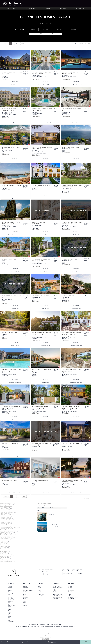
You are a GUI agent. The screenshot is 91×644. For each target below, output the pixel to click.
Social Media (56, 592)
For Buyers (70, 586)
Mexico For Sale (4, 549)
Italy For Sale (3, 547)
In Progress (25, 586)
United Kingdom (11, 593)
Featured (81, 44)
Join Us (39, 593)
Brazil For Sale (3, 560)
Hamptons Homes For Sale (6, 505)
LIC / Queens (11, 599)
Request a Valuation (57, 589)
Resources (80, 8)
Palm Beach (10, 590)
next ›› (23, 43)
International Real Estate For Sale (7, 540)
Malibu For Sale (4, 507)
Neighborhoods (71, 596)
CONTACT (42, 624)
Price (22, 29)
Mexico (9, 609)
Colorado (10, 592)
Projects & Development (58, 588)
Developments (30, 8)
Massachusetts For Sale (5, 534)
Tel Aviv (25, 603)
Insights (55, 590)
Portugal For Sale (4, 541)
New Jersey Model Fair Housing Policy (46, 637)
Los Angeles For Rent (42, 506)
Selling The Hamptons (58, 594)
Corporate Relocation (73, 593)
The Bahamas (11, 619)
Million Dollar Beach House (59, 596)
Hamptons (10, 588)
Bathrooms (46, 29)
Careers (40, 589)
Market (60, 29)
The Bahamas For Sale (5, 559)
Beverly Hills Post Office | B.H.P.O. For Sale (10, 527)
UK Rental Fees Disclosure (46, 639)
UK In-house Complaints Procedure (45, 636)
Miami (9, 594)
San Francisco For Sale (5, 544)
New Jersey (10, 597)
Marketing (63, 8)
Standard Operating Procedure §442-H (46, 635)
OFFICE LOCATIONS (34, 624)
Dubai (9, 618)
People (39, 588)
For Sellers (70, 588)
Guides (70, 594)
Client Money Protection (45, 638)
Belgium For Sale (4, 551)
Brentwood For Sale (5, 516)
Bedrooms (33, 29)
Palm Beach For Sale (4, 530)
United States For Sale (5, 539)
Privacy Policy (41, 596)
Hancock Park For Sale (5, 522)
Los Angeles (10, 589)
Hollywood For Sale (5, 524)
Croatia (9, 615)
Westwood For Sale (5, 517)
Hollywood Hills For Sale (6, 520)
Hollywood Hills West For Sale (7, 512)
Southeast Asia (11, 622)
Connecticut (10, 601)
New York (25, 592)
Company (48, 8)
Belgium (10, 612)
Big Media (55, 593)
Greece (9, 611)
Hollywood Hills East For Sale (7, 529)
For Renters (70, 589)
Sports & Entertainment (73, 592)
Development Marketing (28, 590)
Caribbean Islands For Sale (6, 545)
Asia (24, 604)
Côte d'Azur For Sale (4, 556)
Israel (9, 614)
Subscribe (80, 573)
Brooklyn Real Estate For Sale (6, 535)
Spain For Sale (3, 542)
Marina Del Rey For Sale (6, 519)
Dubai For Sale (3, 557)
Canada (10, 616)
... (19, 43)
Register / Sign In (55, 5)
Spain (9, 604)
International (25, 588)
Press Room (40, 592)
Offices (39, 590)
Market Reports (71, 599)
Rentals (49, 24)
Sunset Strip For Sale (5, 508)
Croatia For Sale (4, 554)
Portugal (10, 603)
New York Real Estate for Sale (6, 537)
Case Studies (26, 589)
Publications (56, 599)
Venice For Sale (4, 513)
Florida (24, 594)
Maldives (25, 605)
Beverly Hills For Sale (5, 526)
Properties (11, 8)
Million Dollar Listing (57, 597)
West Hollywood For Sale (6, 515)
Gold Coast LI (11, 600)
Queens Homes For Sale (5, 536)
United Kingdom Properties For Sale (8, 531)
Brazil (9, 620)
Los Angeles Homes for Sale (6, 506)
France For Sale (3, 546)
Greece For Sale (4, 550)
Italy (9, 608)
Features (73, 29)
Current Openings (42, 594)
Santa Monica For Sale (5, 510)
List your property (57, 586)
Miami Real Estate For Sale (6, 532)
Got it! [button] (85, 642)
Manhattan (10, 586)
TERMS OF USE (50, 624)
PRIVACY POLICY (58, 624)
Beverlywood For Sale (5, 525)
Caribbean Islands (12, 605)
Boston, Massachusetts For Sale (7, 561)
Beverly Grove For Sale (5, 521)
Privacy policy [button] (52, 642)
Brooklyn (10, 596)
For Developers (71, 590)
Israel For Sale (3, 552)
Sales (41, 24)
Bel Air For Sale (4, 511)
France (9, 607)
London (24, 593)
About (39, 586)
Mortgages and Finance (73, 597)
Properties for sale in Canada (6, 555)
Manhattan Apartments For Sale (7, 503)
